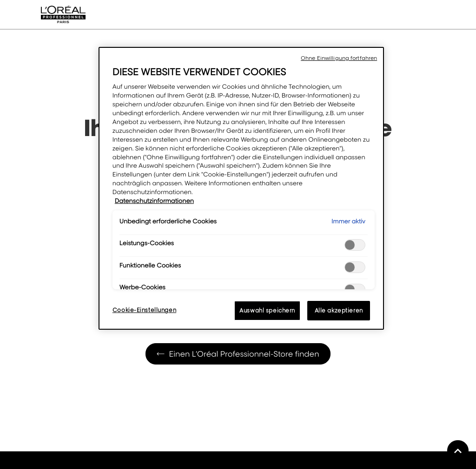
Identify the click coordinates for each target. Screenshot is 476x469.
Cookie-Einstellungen (144, 310)
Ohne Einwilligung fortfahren (339, 58)
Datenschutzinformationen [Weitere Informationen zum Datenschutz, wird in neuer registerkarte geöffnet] (154, 201)
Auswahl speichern (267, 310)
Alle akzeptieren (339, 310)
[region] (241, 188)
